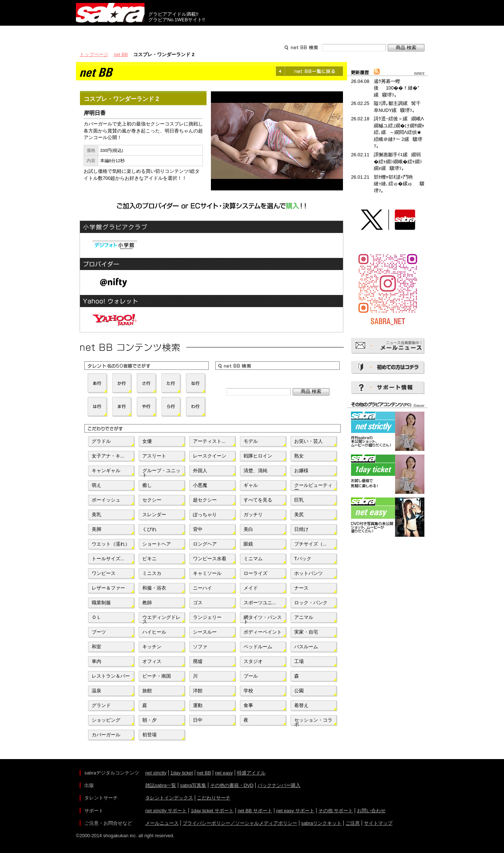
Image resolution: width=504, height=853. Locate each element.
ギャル (251, 485)
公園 (299, 691)
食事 (248, 705)
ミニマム (253, 559)
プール (251, 676)
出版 (111, 32)
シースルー (205, 632)
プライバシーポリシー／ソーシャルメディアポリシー (240, 823)
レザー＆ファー (108, 588)
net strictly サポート (166, 811)
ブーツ (99, 632)
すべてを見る (258, 500)
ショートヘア (157, 544)
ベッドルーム (258, 647)
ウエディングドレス (161, 619)
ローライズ (255, 573)
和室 (96, 647)
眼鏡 (248, 544)
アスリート (154, 456)
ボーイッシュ (106, 500)
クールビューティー (313, 487)
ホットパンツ (308, 573)
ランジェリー (207, 617)
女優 (147, 441)
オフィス (152, 661)
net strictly (156, 773)
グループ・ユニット (161, 472)
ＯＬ (96, 617)
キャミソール (207, 573)
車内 (96, 661)
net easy (224, 773)
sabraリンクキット (321, 823)
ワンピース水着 (210, 559)
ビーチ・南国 (157, 676)
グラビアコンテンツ (182, 32)
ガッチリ (253, 515)
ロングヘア (205, 544)
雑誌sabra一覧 (161, 785)
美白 (248, 529)
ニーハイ (202, 588)
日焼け (301, 529)
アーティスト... (209, 441)
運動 (198, 705)
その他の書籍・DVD (232, 785)
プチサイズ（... (311, 544)
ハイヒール (154, 632)
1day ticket (182, 773)
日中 (198, 720)
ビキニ (149, 559)
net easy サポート (295, 811)
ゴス (198, 603)
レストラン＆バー (111, 676)
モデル (251, 441)
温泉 (96, 691)
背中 (198, 529)
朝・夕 (149, 720)
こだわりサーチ (214, 798)
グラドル (101, 441)
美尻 (299, 515)
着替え (301, 705)
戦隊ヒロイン (258, 456)
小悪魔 (200, 485)
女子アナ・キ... (108, 456)
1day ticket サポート (212, 811)
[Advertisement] (388, 572)
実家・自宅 (306, 632)
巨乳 (299, 500)
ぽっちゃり (205, 515)
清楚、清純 (255, 471)
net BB (121, 54)
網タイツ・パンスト (263, 619)
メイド (251, 588)
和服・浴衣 (154, 588)
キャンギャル (106, 471)
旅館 (147, 691)
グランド (101, 705)
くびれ (149, 529)
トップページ (94, 54)
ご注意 (353, 823)
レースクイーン (210, 456)
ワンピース (104, 573)
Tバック (303, 559)
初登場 (149, 735)
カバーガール (106, 735)
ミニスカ (152, 573)
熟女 (299, 456)
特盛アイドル (251, 773)
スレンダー (154, 515)
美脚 (96, 529)
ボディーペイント (263, 632)
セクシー (152, 500)
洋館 (198, 691)
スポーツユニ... (260, 603)
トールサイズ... (108, 559)
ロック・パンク (311, 603)
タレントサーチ (252, 32)
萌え (96, 485)
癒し (147, 485)
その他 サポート (336, 811)
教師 (147, 603)
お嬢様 (301, 471)
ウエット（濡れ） (111, 544)
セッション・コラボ (313, 722)
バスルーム (306, 647)
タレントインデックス (169, 798)
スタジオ (253, 661)
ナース (301, 588)
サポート (322, 32)
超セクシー (205, 500)
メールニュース (162, 823)
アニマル (304, 617)
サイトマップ (378, 823)
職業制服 (101, 603)
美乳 (96, 515)
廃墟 (198, 661)
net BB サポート (255, 811)
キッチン (152, 647)
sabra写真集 (193, 785)
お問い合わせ (371, 811)
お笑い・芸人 (308, 441)
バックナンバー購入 (279, 785)
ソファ (200, 647)
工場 (299, 661)
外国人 (200, 471)
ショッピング (106, 720)
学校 (248, 691)
